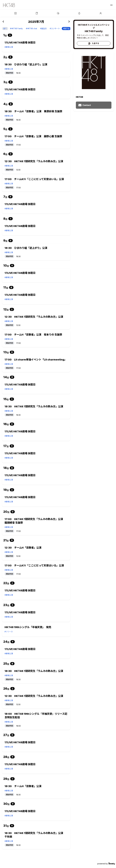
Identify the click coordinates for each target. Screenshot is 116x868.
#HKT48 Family (16, 28)
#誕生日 (43, 28)
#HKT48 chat (31, 28)
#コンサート (55, 28)
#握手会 (66, 28)
